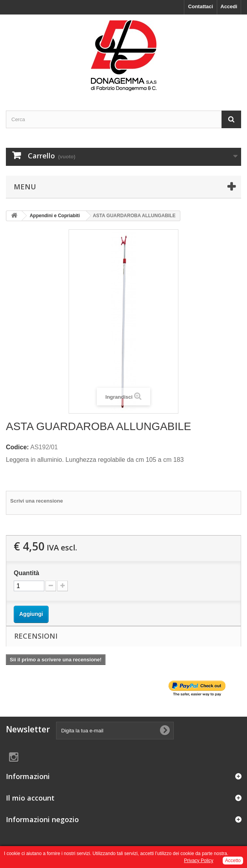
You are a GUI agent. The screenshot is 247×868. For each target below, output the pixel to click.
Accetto (233, 861)
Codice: (17, 447)
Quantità (26, 573)
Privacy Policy (199, 861)
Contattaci (201, 6)
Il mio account (30, 798)
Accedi (229, 6)
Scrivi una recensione (36, 501)
